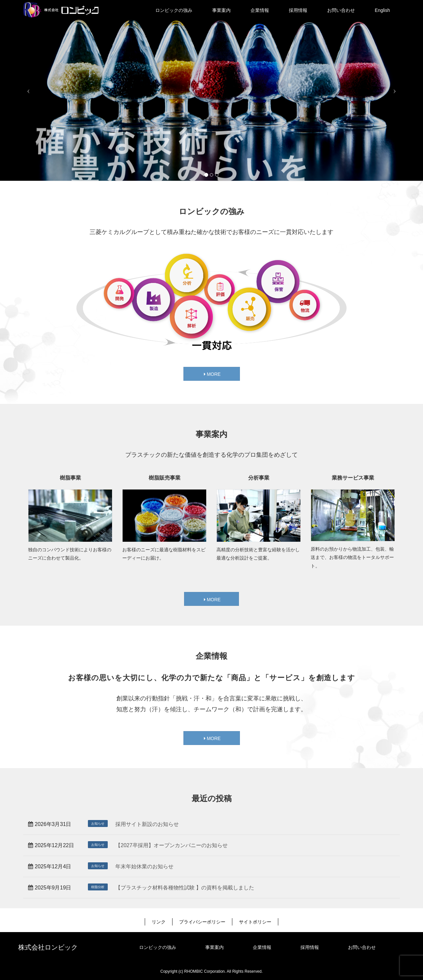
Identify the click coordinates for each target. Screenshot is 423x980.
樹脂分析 (98, 887)
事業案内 (214, 947)
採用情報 (310, 947)
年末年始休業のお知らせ (144, 866)
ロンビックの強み (158, 947)
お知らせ (98, 823)
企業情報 (262, 947)
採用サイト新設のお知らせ (147, 824)
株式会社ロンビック (48, 947)
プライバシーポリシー (202, 922)
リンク (159, 922)
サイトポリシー (255, 922)
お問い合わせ (362, 947)
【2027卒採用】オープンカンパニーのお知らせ (172, 845)
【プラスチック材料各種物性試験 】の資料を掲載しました (185, 888)
